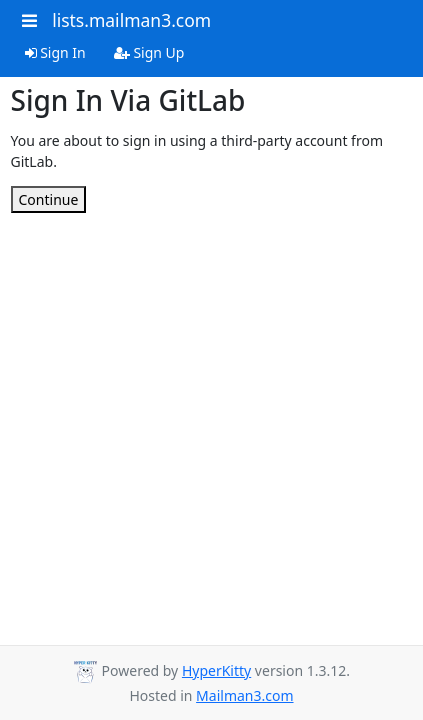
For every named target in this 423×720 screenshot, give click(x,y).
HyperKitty (216, 670)
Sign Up (149, 52)
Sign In (55, 52)
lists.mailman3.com (131, 20)
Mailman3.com (244, 695)
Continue (49, 199)
